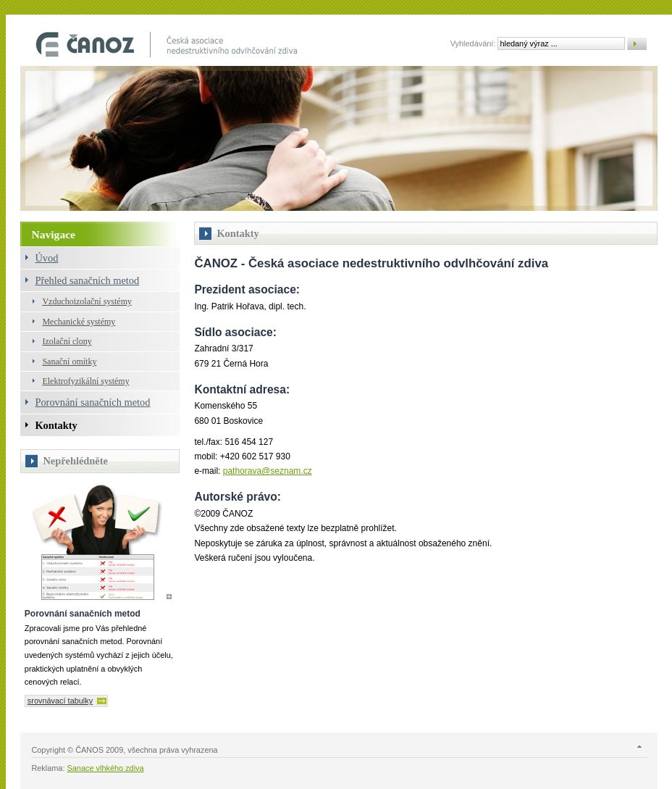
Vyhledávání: (473, 43)
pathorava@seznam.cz (268, 471)
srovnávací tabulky (60, 701)
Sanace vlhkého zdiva (106, 768)
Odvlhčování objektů (169, 44)
